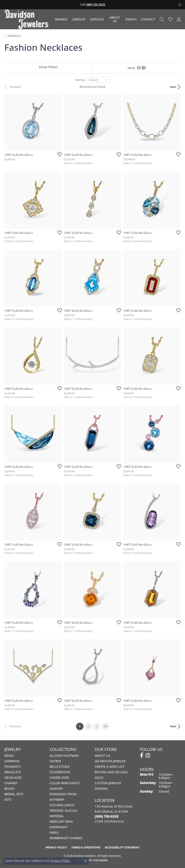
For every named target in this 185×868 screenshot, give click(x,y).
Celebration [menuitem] (60, 772)
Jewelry (79, 19)
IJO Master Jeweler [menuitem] (110, 761)
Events (131, 19)
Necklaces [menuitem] (13, 778)
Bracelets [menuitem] (13, 772)
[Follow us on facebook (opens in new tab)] (142, 755)
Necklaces (14, 36)
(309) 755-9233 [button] (95, 5)
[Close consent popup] (85, 861)
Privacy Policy (56, 847)
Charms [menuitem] (11, 783)
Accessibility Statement (122, 847)
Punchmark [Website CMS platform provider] (101, 860)
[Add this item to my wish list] (58, 154)
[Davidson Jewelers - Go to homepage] (28, 19)
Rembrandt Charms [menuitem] (66, 838)
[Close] (180, 5)
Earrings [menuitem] (12, 761)
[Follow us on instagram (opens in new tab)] (148, 755)
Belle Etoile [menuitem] (60, 767)
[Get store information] (109, 821)
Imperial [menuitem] (57, 816)
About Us (115, 19)
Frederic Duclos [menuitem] (63, 811)
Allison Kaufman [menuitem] (64, 756)
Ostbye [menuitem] (55, 761)
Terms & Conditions (86, 847)
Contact (148, 19)
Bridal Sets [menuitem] (14, 794)
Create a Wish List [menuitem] (110, 767)
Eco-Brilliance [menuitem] (62, 805)
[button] (162, 19)
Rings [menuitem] (9, 756)
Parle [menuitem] (54, 832)
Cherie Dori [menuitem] (59, 778)
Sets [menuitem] (8, 800)
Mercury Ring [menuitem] (61, 821)
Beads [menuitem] (9, 789)
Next (173, 87)
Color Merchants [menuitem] (65, 783)
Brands (61, 19)
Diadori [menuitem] (56, 789)
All (105, 726)
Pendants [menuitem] (13, 767)
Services (97, 19)
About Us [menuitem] (102, 756)
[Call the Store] (107, 816)
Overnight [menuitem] (59, 827)
